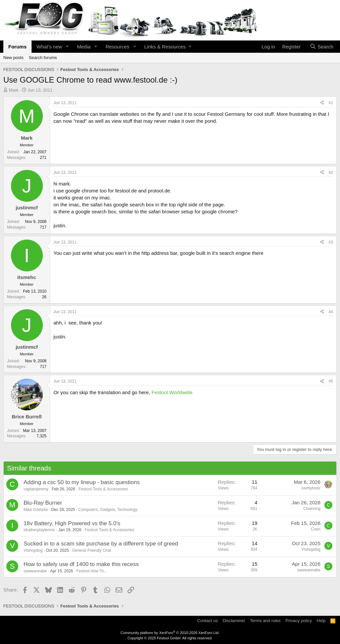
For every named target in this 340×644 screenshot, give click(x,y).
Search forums (43, 58)
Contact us (208, 621)
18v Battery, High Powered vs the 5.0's (72, 523)
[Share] (322, 103)
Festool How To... (92, 571)
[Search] (322, 47)
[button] (67, 47)
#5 (331, 381)
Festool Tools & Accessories (103, 489)
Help (321, 621)
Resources (118, 47)
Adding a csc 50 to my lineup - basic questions (82, 482)
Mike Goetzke (36, 510)
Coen (316, 529)
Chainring (312, 509)
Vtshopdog (33, 550)
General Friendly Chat (91, 550)
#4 (331, 312)
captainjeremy (36, 489)
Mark (14, 90)
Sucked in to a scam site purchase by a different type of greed (101, 544)
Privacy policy (299, 621)
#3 (331, 242)
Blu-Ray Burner (43, 503)
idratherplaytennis (39, 530)
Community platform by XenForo (170, 633)
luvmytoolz (311, 488)
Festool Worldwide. (172, 392)
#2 (331, 173)
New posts (13, 58)
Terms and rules (265, 621)
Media (84, 47)
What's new (49, 47)
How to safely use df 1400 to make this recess (81, 564)
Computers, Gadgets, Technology (108, 510)
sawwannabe (35, 571)
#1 (331, 103)
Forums (17, 47)
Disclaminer (234, 621)
